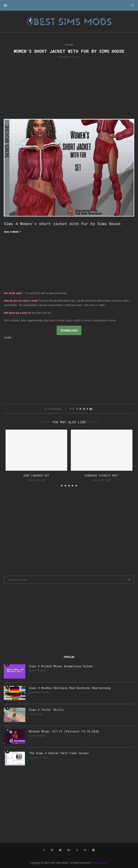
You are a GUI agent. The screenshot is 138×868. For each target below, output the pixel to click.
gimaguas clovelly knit (102, 475)
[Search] (132, 5)
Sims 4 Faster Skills (46, 710)
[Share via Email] (91, 409)
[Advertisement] (69, 88)
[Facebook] (44, 850)
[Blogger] (93, 850)
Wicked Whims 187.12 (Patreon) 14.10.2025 (64, 731)
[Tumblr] (77, 850)
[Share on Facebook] (77, 409)
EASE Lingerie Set (36, 475)
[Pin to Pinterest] (84, 409)
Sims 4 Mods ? (12, 232)
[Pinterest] (52, 850)
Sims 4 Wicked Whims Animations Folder (61, 666)
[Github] (85, 850)
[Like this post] (73, 409)
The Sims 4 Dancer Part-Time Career (59, 753)
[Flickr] (60, 850)
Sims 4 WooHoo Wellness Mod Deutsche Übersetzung (70, 688)
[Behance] (69, 850)
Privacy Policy (101, 863)
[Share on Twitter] (80, 409)
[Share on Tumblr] (87, 409)
